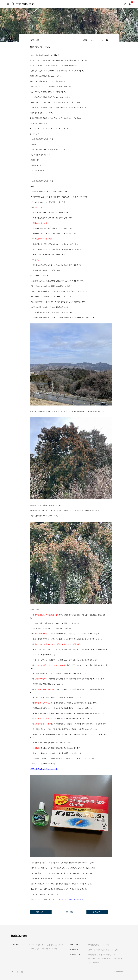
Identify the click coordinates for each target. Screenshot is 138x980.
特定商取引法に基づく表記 (99, 959)
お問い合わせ (94, 963)
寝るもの (50, 945)
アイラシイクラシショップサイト (71, 899)
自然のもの (46, 949)
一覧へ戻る (69, 912)
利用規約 (92, 955)
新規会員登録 (94, 945)
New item (33, 945)
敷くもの (42, 945)
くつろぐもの (35, 949)
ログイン (104, 945)
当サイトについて (96, 950)
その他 (54, 949)
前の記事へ (41, 912)
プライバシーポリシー (106, 955)
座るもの (59, 945)
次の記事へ (97, 912)
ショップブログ (111, 950)
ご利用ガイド (117, 959)
